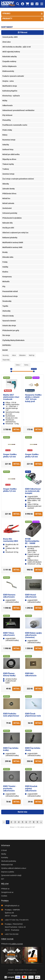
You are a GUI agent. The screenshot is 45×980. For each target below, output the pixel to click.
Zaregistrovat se (7, 892)
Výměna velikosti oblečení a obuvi (14, 868)
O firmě (4, 850)
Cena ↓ (27, 365)
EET (3, 879)
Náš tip (32, 355)
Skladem (22, 355)
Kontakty (5, 858)
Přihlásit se (5, 889)
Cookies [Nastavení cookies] (4, 896)
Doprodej (6, 360)
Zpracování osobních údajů (11, 875)
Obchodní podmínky (9, 861)
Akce (14, 355)
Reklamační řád (7, 865)
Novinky (6, 355)
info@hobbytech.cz (12, 906)
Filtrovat (22, 32)
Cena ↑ (18, 365)
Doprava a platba (8, 872)
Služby (4, 854)
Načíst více (22, 812)
